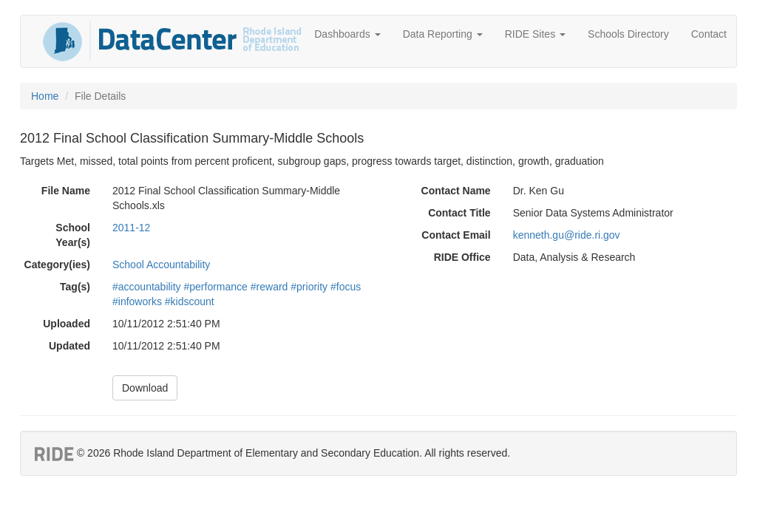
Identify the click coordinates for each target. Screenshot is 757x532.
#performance (216, 287)
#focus (346, 287)
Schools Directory (628, 34)
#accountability (147, 287)
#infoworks (137, 301)
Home (45, 96)
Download (145, 388)
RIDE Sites (535, 34)
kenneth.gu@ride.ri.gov (567, 235)
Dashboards (347, 34)
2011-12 (131, 228)
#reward (269, 287)
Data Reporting (443, 34)
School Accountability (161, 265)
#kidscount (190, 301)
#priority (309, 287)
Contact (709, 34)
